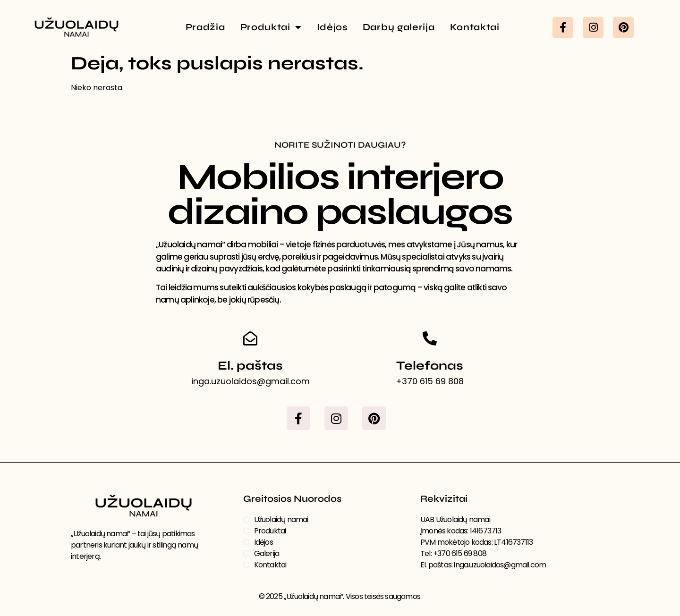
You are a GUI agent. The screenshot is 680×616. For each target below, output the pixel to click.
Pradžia (205, 27)
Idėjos (332, 27)
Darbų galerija (399, 27)
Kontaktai (475, 27)
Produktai (271, 27)
